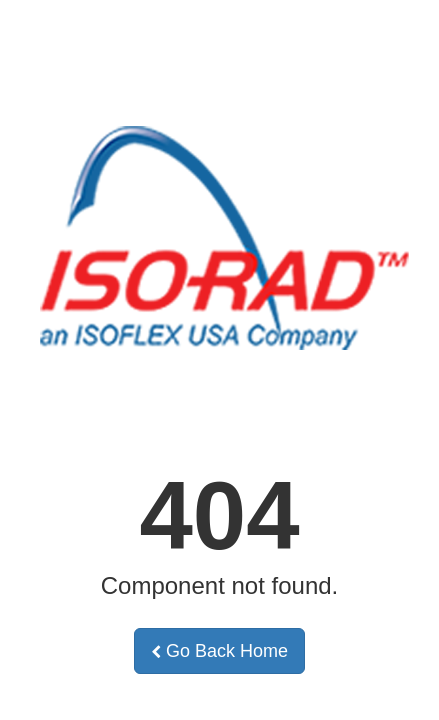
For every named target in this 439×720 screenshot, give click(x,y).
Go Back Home (219, 651)
